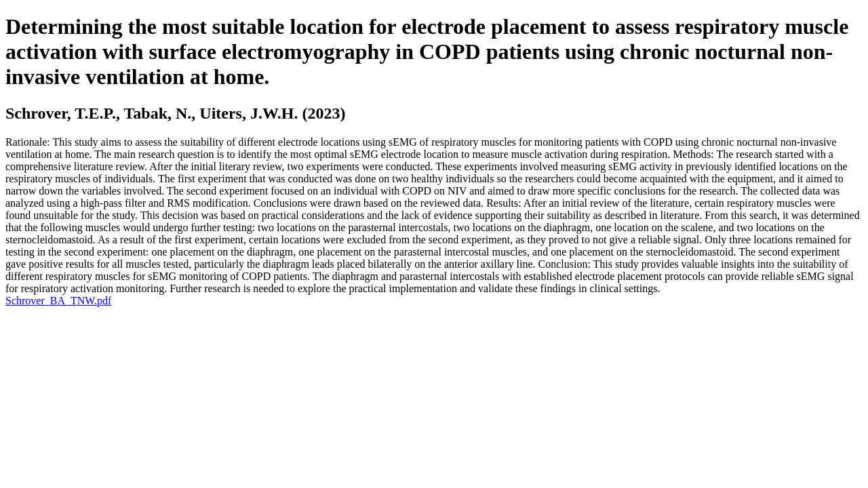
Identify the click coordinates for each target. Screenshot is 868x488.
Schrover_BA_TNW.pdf (58, 301)
